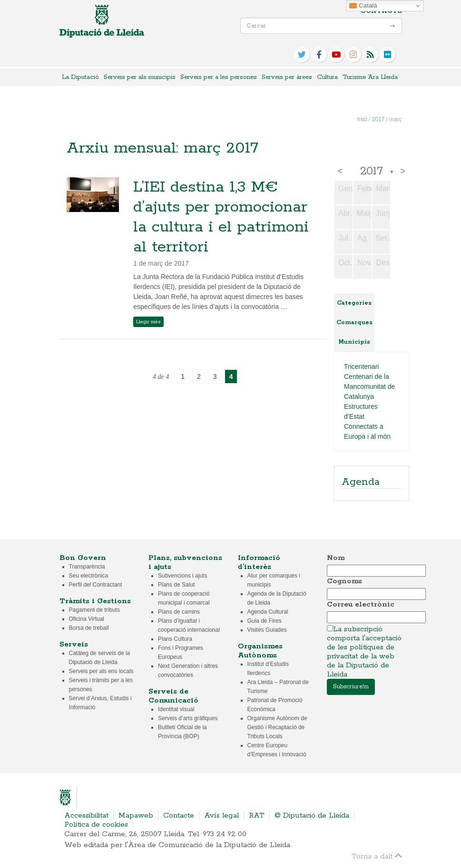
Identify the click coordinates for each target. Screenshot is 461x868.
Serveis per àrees (287, 77)
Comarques (354, 323)
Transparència (87, 567)
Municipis (354, 342)
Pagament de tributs (94, 610)
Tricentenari (361, 366)
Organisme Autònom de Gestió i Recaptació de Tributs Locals (277, 727)
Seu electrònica (89, 576)
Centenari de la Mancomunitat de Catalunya (369, 386)
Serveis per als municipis (140, 77)
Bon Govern (83, 558)
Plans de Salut (176, 585)
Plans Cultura (175, 639)
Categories (354, 303)
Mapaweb (136, 815)
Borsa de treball (89, 628)
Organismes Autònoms (260, 651)
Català (363, 6)
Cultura (327, 77)
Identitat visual (176, 709)
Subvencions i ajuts (182, 576)
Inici (362, 119)
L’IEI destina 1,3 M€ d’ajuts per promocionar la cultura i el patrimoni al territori (221, 217)
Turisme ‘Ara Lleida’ (371, 77)
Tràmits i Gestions (95, 601)
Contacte (381, 11)
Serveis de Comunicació (173, 696)
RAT (257, 815)
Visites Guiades (267, 630)
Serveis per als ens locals (101, 671)
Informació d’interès (259, 562)
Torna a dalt (377, 856)
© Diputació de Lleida (312, 815)
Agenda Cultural (268, 612)
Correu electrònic (361, 604)
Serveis (74, 644)
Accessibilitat (86, 815)
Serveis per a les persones (219, 77)
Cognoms (344, 581)
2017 (378, 119)
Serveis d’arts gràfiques (188, 718)
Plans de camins (179, 612)
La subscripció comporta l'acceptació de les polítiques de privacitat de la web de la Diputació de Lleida (364, 652)
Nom (336, 558)
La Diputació (80, 77)
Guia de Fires (265, 621)
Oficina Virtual (87, 619)
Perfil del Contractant (96, 585)
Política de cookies (96, 825)
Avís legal (221, 815)
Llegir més (148, 322)
